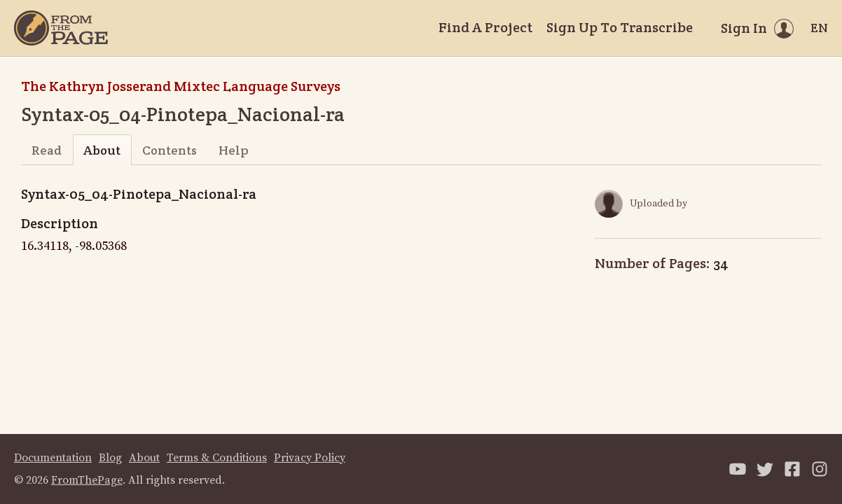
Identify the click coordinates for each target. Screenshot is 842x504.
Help (234, 150)
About (102, 150)
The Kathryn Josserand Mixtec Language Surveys (181, 86)
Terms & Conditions (217, 458)
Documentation (53, 458)
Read (47, 150)
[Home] (61, 28)
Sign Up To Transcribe (620, 27)
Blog (110, 458)
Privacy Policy (310, 458)
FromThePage (87, 480)
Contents (170, 150)
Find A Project (485, 27)
